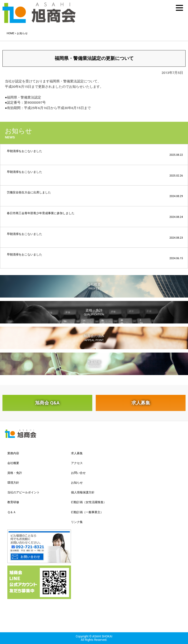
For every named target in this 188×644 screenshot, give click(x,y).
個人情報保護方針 (83, 492)
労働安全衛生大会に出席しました (95, 194)
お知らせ (22, 33)
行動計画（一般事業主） (87, 512)
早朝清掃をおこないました (95, 153)
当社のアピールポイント (23, 492)
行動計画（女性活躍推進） (89, 502)
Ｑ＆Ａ (12, 512)
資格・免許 (94, 312)
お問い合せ (78, 473)
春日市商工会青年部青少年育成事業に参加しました (95, 215)
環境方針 (13, 483)
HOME (10, 33)
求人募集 (141, 403)
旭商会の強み (94, 338)
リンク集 (77, 522)
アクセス (77, 463)
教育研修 (94, 364)
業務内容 (13, 453)
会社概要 (94, 286)
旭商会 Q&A (47, 403)
